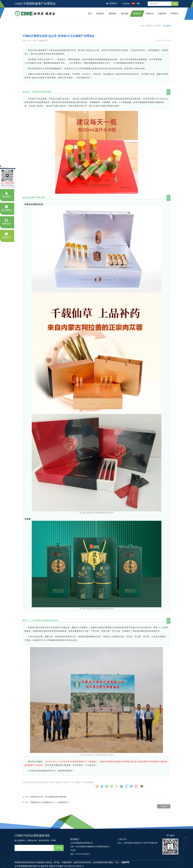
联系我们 (112, 3)
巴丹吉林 (66, 782)
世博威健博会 (42, 41)
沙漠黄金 (58, 782)
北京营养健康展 (88, 782)
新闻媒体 (149, 26)
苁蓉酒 (51, 782)
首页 (142, 26)
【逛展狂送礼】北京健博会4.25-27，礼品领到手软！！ (50, 802)
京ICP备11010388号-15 (74, 866)
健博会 (78, 782)
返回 (164, 806)
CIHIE (72, 782)
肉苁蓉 (39, 782)
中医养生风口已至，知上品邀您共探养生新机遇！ (48, 797)
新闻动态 (158, 26)
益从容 (45, 782)
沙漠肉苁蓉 (31, 782)
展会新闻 (167, 26)
